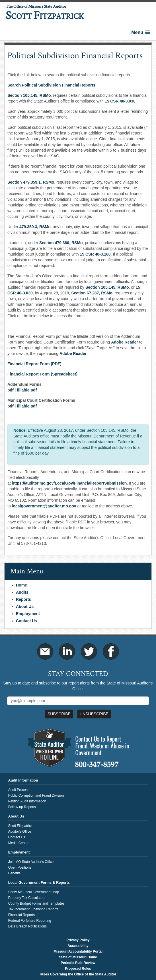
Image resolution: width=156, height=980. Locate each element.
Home (21, 585)
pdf (11, 390)
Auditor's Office (20, 832)
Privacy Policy (78, 940)
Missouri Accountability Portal (78, 951)
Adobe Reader (125, 342)
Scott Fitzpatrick (20, 826)
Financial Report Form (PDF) (34, 364)
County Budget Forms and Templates (36, 903)
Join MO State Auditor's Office (31, 862)
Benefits (14, 873)
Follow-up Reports (22, 807)
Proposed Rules (78, 969)
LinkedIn (67, 651)
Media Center (19, 843)
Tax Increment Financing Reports (33, 909)
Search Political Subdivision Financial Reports (51, 85)
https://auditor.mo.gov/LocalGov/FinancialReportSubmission (69, 483)
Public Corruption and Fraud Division (36, 796)
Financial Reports (21, 915)
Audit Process (19, 790)
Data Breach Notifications (27, 926)
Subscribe (59, 714)
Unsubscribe (94, 714)
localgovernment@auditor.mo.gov (44, 506)
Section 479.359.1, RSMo (31, 182)
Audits (22, 592)
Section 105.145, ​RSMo (107, 287)
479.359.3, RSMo (35, 227)
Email (45, 651)
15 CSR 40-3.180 (95, 254)
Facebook (111, 651)
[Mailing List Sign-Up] (78, 701)
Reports (23, 599)
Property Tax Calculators (27, 898)
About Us (25, 607)
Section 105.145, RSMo (29, 95)
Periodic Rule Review (78, 963)
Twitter (89, 651)
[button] (141, 32)
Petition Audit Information (27, 801)
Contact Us (26, 621)
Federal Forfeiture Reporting (30, 921)
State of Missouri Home (78, 957)
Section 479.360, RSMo (61, 243)
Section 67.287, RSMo (92, 293)
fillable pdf (27, 390)
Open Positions (20, 867)
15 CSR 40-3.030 (120, 101)
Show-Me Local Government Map (34, 892)
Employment (28, 614)
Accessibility (78, 946)
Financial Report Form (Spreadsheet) (42, 374)
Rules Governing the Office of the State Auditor (78, 974)
